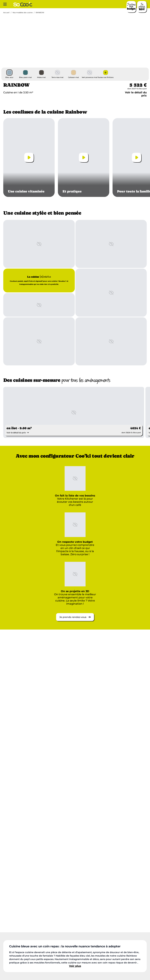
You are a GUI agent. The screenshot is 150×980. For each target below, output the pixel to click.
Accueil (6, 13)
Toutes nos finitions (106, 77)
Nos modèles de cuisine (23, 13)
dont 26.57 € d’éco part (137, 89)
